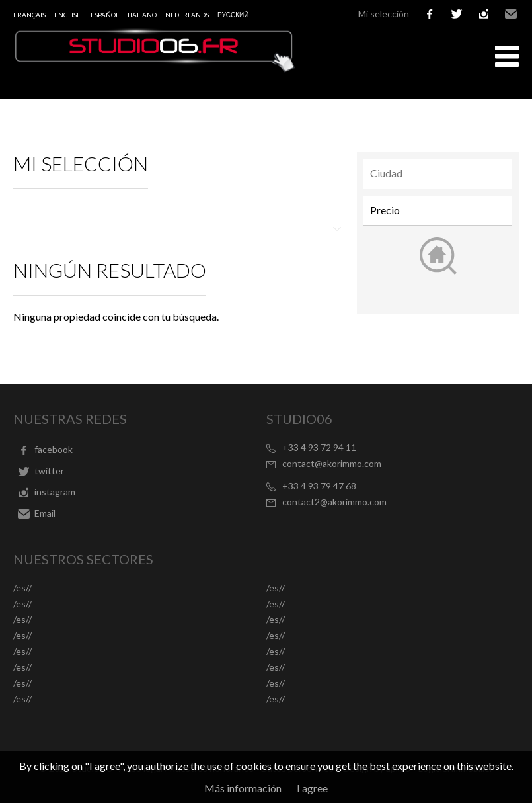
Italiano (142, 15)
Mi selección (384, 14)
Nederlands (187, 15)
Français (29, 15)
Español (105, 15)
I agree (312, 788)
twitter (457, 14)
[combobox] (438, 174)
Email (511, 14)
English (68, 15)
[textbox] (441, 173)
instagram (484, 14)
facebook (430, 14)
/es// (22, 588)
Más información (243, 788)
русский (233, 15)
